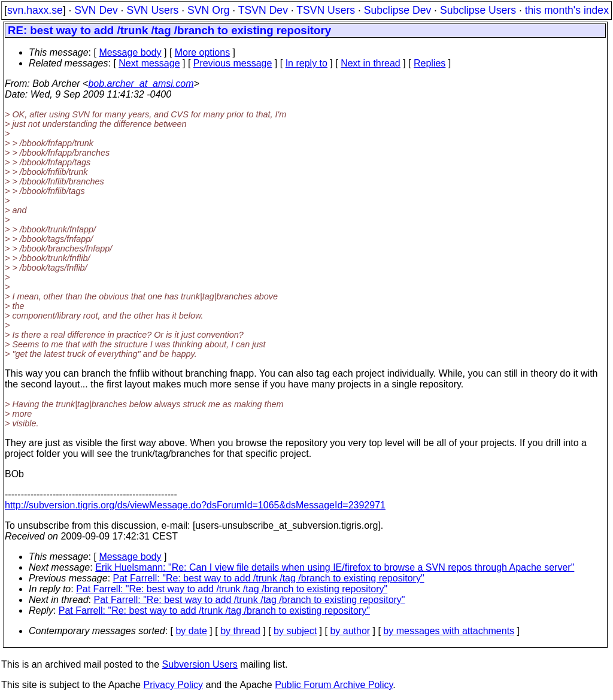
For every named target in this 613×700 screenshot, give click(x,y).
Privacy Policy (173, 685)
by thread (240, 631)
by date (191, 631)
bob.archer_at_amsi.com (141, 84)
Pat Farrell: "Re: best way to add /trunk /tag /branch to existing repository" (269, 578)
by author (350, 631)
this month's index (567, 10)
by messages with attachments (449, 631)
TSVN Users (326, 10)
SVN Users (152, 10)
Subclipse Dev (397, 10)
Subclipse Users (478, 10)
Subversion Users (200, 664)
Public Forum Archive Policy (334, 685)
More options (203, 52)
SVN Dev (96, 10)
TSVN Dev (263, 10)
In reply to (306, 63)
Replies (430, 63)
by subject (295, 631)
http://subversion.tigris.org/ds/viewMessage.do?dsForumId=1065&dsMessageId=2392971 (195, 505)
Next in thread (371, 63)
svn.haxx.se (35, 10)
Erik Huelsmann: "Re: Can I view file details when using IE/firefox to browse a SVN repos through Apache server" (335, 567)
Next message (149, 63)
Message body (130, 52)
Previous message (233, 63)
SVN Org (208, 10)
